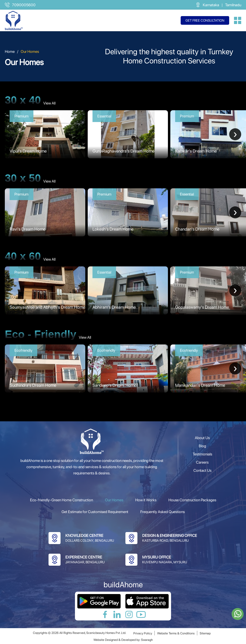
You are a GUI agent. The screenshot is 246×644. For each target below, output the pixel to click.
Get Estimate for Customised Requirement (95, 512)
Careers (202, 462)
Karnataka (211, 5)
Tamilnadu (233, 5)
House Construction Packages (192, 500)
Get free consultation (205, 20)
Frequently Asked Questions (163, 512)
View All (49, 103)
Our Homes (114, 500)
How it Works (146, 500)
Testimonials (202, 454)
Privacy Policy (143, 633)
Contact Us (202, 470)
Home (10, 52)
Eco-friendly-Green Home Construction (61, 500)
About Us (202, 438)
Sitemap (205, 633)
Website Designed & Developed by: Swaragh (123, 640)
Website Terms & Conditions (176, 633)
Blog (202, 446)
